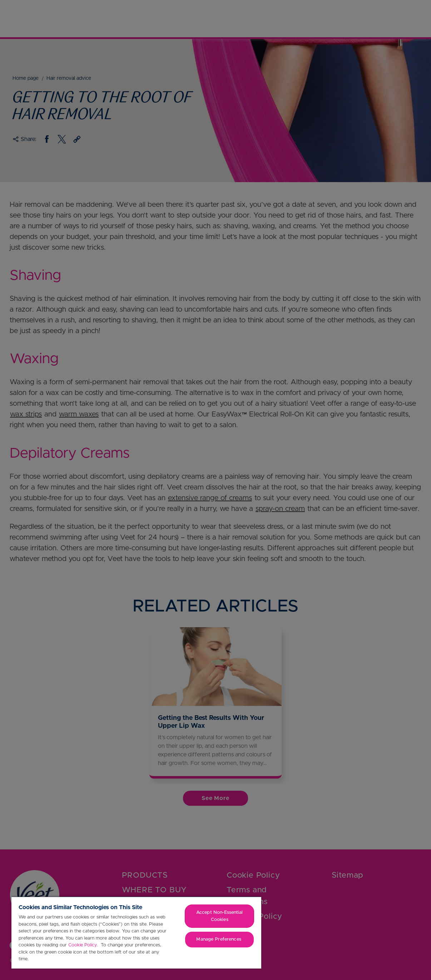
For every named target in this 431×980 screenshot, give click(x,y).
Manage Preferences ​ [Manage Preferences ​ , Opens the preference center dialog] (219, 939)
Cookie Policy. (84, 945)
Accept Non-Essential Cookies (220, 916)
